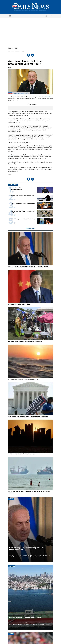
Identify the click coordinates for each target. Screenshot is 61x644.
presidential (48, 97)
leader (10, 174)
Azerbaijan (12, 155)
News (10, 48)
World (16, 48)
